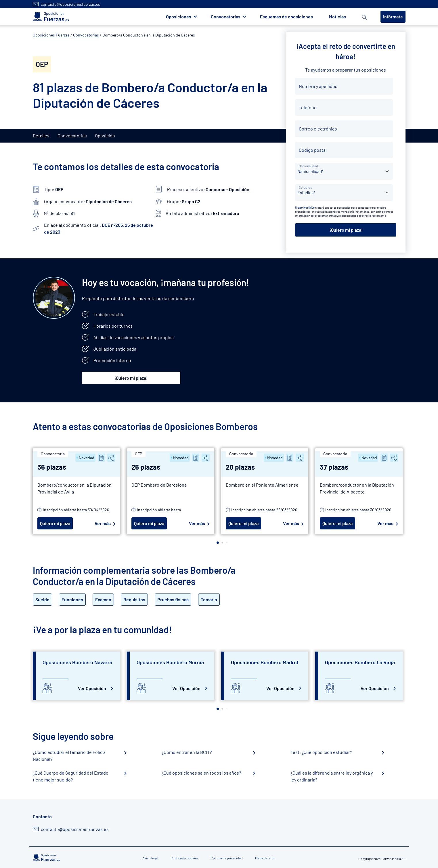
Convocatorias (226, 17)
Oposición (105, 136)
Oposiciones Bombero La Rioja (360, 662)
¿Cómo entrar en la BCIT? (187, 752)
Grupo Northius (305, 208)
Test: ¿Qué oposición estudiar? (321, 752)
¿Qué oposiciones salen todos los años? (201, 773)
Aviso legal (150, 858)
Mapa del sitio (265, 858)
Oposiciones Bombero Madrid (265, 662)
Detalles (41, 136)
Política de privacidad (227, 858)
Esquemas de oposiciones (286, 17)
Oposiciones (179, 17)
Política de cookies (184, 858)
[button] (218, 543)
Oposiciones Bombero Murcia (170, 662)
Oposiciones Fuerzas (51, 35)
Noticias (337, 17)
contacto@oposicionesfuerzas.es (70, 4)
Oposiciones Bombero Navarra (77, 662)
